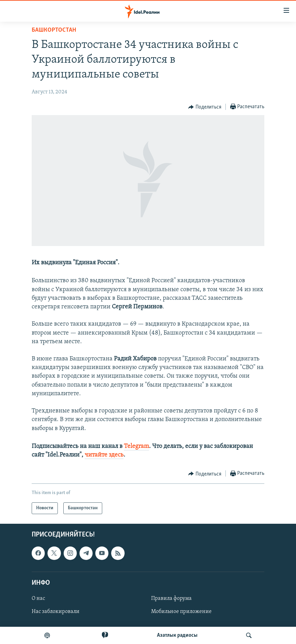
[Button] (205, 107)
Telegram (136, 446)
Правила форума (171, 599)
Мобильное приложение (181, 612)
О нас (38, 599)
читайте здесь (104, 455)
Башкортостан (54, 30)
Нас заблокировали (56, 612)
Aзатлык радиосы (177, 635)
